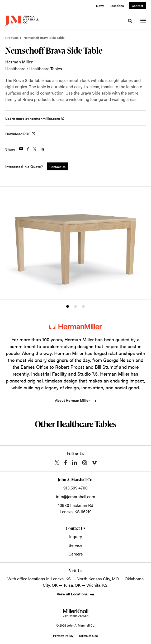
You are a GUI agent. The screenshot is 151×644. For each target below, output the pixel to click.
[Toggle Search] (130, 21)
